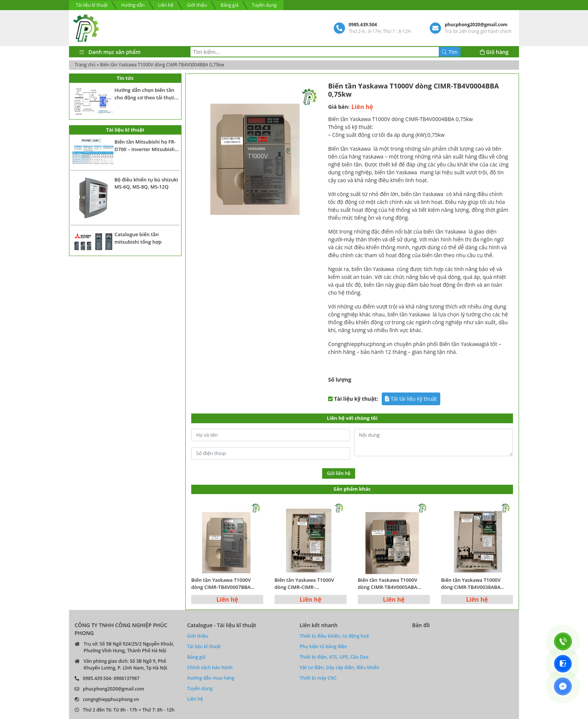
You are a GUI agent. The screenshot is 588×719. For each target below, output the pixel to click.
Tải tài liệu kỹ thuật (411, 399)
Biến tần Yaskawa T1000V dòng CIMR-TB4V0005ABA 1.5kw (388, 584)
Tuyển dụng (264, 5)
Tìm (450, 52)
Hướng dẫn (133, 5)
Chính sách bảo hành (210, 667)
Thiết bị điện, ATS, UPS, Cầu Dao (334, 657)
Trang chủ (85, 65)
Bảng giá (229, 5)
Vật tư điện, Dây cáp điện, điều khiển (339, 667)
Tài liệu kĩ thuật (92, 5)
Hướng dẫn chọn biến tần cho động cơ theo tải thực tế (144, 94)
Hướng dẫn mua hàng (211, 678)
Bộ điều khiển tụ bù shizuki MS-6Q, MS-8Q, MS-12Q (146, 183)
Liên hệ (166, 5)
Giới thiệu (197, 5)
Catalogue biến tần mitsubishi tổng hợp (138, 238)
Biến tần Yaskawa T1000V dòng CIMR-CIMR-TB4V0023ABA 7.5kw (304, 584)
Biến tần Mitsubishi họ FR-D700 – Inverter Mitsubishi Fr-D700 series (145, 146)
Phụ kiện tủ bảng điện (323, 646)
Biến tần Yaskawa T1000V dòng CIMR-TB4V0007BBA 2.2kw (221, 584)
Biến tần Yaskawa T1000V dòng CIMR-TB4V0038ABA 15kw (471, 584)
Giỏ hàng (494, 52)
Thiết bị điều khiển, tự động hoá (334, 636)
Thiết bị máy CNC (318, 678)
